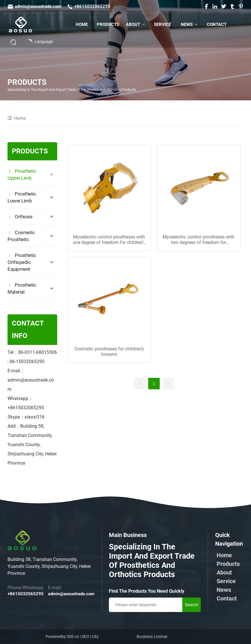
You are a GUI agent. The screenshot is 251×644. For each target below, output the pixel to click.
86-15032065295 (27, 362)
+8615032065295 (92, 6)
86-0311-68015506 (38, 352)
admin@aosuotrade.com (38, 6)
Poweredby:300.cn (62, 637)
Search (191, 605)
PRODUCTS (27, 82)
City (95, 637)
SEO (85, 637)
